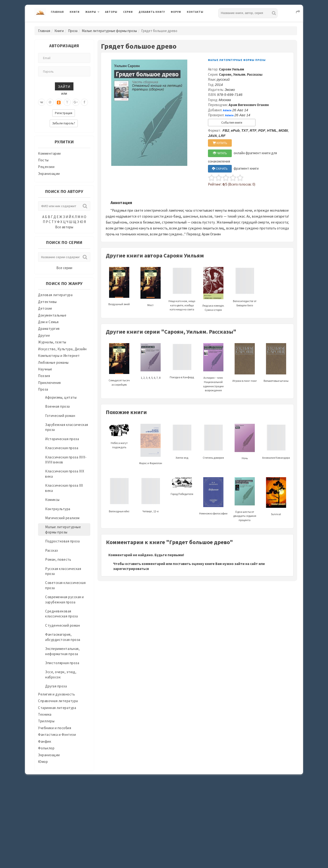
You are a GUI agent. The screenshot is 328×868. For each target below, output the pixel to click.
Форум (176, 12)
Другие (44, 335)
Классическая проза (62, 448)
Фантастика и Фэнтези (57, 735)
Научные (45, 369)
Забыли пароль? (64, 123)
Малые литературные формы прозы (109, 31)
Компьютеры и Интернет (59, 356)
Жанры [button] (91, 12)
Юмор (43, 762)
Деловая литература (55, 295)
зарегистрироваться (131, 569)
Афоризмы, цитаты (61, 397)
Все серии (64, 268)
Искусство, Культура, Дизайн (62, 349)
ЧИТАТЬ (220, 153)
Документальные (52, 315)
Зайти (64, 86)
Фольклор (46, 748)
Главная (57, 12)
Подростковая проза (62, 541)
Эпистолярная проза (62, 663)
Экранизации (49, 174)
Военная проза (58, 406)
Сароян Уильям (232, 69)
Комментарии (49, 153)
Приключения (49, 383)
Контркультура (58, 509)
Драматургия (49, 329)
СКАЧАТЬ (220, 169)
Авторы (111, 12)
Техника (45, 714)
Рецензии (46, 167)
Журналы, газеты (52, 342)
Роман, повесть (58, 559)
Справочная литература (58, 701)
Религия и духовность (56, 694)
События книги (232, 123)
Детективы (47, 302)
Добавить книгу (152, 12)
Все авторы (64, 227)
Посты (43, 160)
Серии (128, 12)
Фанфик (45, 741)
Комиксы (52, 500)
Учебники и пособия (55, 728)
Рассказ (52, 550)
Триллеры (46, 721)
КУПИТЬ (220, 143)
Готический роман (60, 416)
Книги (75, 12)
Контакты (195, 12)
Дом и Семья (48, 322)
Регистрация (64, 113)
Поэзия (44, 376)
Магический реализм (62, 518)
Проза (73, 31)
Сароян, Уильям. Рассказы (241, 74)
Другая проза (56, 686)
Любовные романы (53, 362)
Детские (45, 308)
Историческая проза (62, 439)
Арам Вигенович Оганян (249, 105)
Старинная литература (57, 708)
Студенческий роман (63, 625)
